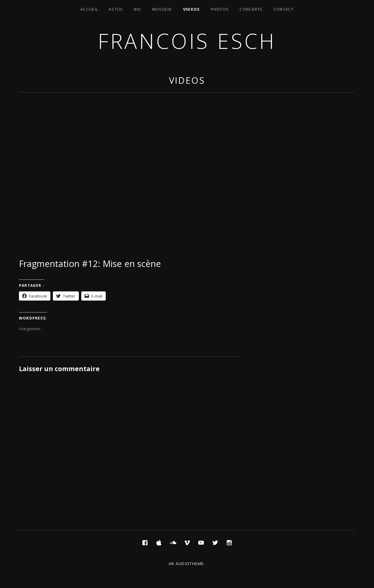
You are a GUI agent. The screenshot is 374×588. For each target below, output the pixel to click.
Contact (284, 9)
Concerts (251, 9)
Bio (138, 9)
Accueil (89, 9)
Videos (192, 9)
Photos (220, 9)
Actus (116, 9)
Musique (162, 9)
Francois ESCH (187, 41)
